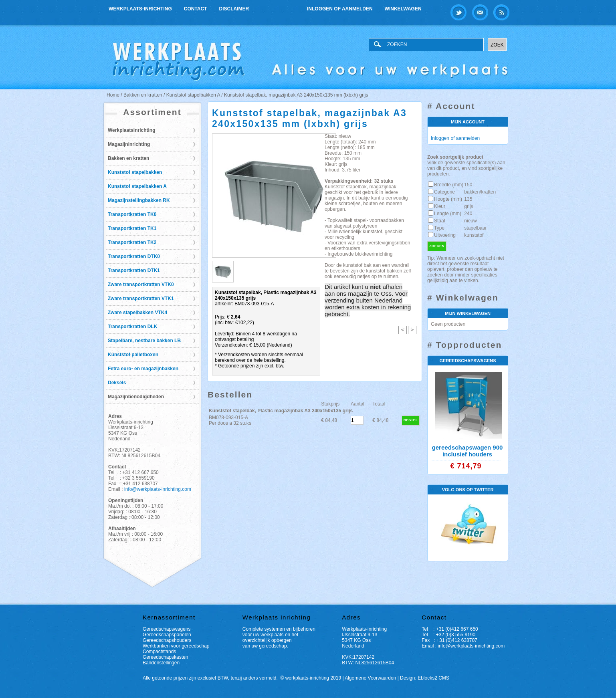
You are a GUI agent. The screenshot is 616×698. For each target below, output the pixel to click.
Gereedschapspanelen (167, 635)
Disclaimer (234, 9)
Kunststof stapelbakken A (137, 186)
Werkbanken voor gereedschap (176, 646)
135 (468, 199)
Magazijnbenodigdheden (136, 397)
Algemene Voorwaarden (370, 678)
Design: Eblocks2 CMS (425, 678)
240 (468, 214)
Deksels (117, 383)
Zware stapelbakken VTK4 (137, 313)
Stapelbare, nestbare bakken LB (144, 341)
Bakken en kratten (128, 158)
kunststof (474, 235)
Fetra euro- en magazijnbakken (143, 369)
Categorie (444, 192)
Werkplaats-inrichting (140, 9)
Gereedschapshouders (167, 640)
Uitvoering (445, 235)
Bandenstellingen (161, 663)
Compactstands (159, 652)
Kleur (440, 206)
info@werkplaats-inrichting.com (158, 489)
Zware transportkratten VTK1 (141, 299)
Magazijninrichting (129, 144)
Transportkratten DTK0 (134, 256)
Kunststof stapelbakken (135, 172)
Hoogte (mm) (448, 199)
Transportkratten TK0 (132, 214)
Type (439, 228)
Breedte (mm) (449, 185)
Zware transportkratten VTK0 (141, 284)
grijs (469, 206)
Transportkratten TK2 (132, 242)
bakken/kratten (480, 192)
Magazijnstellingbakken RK (139, 200)
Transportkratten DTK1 (134, 270)
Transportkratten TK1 (132, 228)
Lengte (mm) (448, 214)
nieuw (470, 221)
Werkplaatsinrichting (131, 130)
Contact (196, 9)
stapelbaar (475, 228)
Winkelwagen (403, 9)
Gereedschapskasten (165, 657)
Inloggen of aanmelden (340, 9)
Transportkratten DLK (132, 327)
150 (468, 185)
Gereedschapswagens (167, 629)
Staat (440, 221)
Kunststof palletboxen (133, 355)
